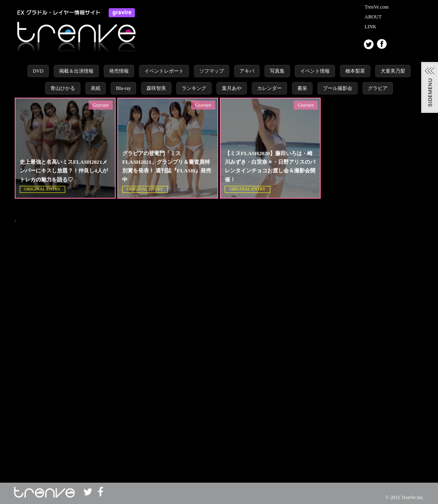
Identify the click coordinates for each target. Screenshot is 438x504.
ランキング (194, 88)
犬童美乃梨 (393, 71)
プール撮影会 (338, 88)
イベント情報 (315, 71)
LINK (371, 27)
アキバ (247, 71)
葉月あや (232, 88)
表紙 (96, 88)
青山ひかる (63, 88)
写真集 (277, 71)
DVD (38, 71)
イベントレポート (164, 71)
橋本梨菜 (355, 71)
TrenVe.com (377, 7)
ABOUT (373, 17)
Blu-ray (124, 88)
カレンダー (269, 88)
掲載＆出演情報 (76, 71)
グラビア (378, 88)
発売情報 (119, 71)
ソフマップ (212, 71)
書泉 (302, 88)
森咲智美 (156, 88)
